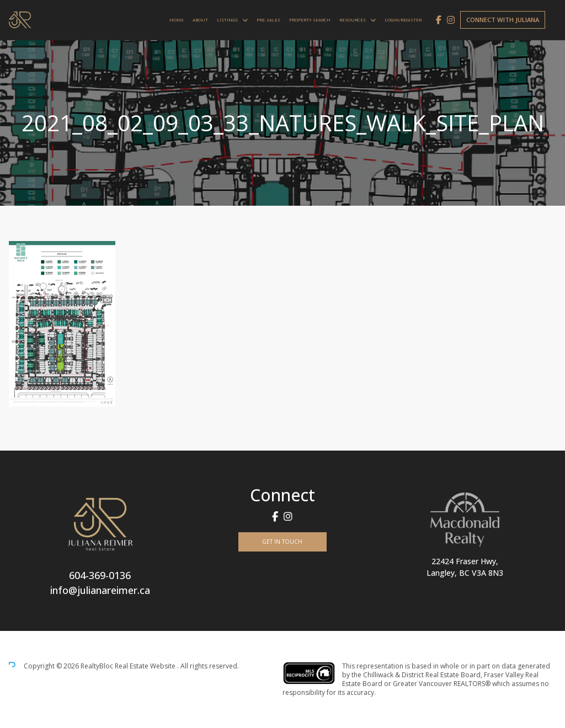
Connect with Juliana (503, 20)
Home (177, 20)
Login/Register (403, 20)
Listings (227, 20)
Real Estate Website (146, 666)
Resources (353, 20)
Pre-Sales (268, 20)
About (200, 20)
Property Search (310, 20)
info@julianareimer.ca (100, 590)
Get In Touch (282, 542)
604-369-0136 (100, 575)
